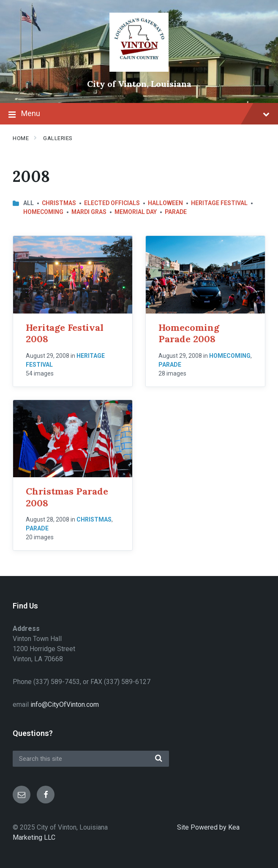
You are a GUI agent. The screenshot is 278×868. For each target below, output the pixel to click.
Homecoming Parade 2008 (189, 333)
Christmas (59, 203)
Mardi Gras (89, 212)
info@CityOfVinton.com (65, 704)
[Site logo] (139, 69)
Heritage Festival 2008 (65, 333)
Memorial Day (136, 212)
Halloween (165, 203)
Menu (139, 114)
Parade (176, 212)
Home (21, 138)
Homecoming (43, 212)
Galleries (58, 138)
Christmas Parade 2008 (67, 497)
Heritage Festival (219, 203)
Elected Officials (112, 203)
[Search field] (91, 759)
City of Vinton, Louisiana (139, 84)
